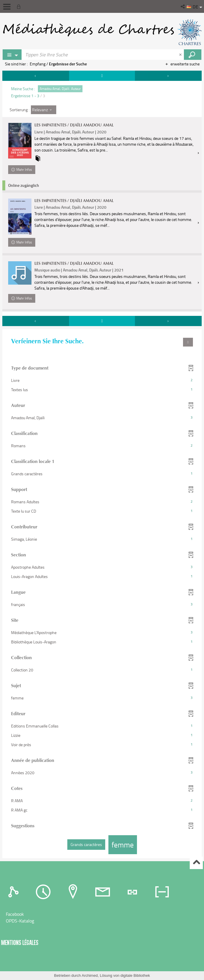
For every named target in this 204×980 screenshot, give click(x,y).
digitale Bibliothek (135, 975)
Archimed (90, 975)
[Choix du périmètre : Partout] (12, 55)
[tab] (15, 891)
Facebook (15, 914)
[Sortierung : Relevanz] (44, 110)
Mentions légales (20, 942)
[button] (183, 6)
